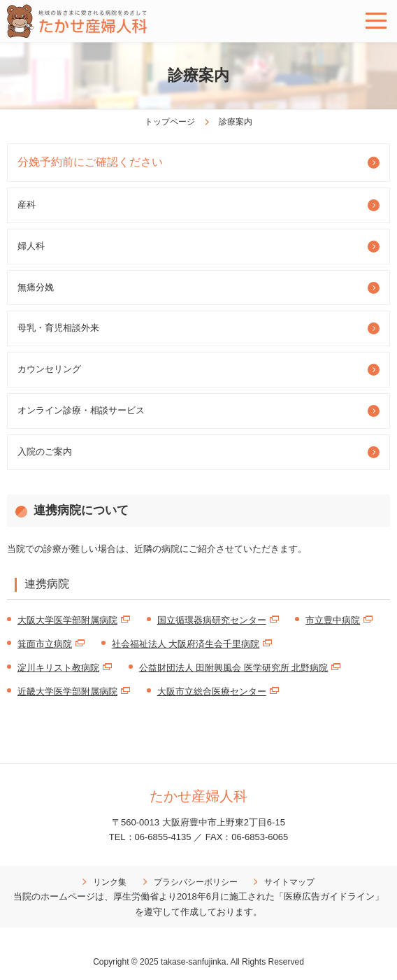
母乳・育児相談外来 (58, 328)
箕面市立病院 (45, 644)
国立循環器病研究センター (212, 620)
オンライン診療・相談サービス (81, 410)
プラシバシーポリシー (196, 882)
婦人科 (31, 246)
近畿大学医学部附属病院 (67, 691)
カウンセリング (49, 369)
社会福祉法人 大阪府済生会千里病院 (186, 644)
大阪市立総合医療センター (212, 691)
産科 (27, 205)
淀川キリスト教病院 (58, 668)
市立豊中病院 (333, 620)
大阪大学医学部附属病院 (67, 620)
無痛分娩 (36, 287)
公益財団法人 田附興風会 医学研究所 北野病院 (234, 668)
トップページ (170, 122)
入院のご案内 (45, 452)
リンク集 (110, 882)
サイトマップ (289, 882)
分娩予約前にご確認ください (90, 162)
